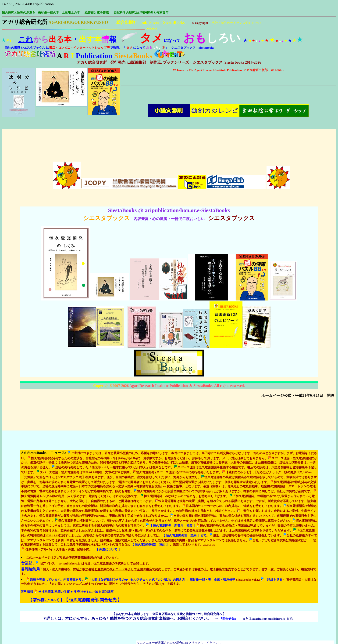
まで (184, 475)
